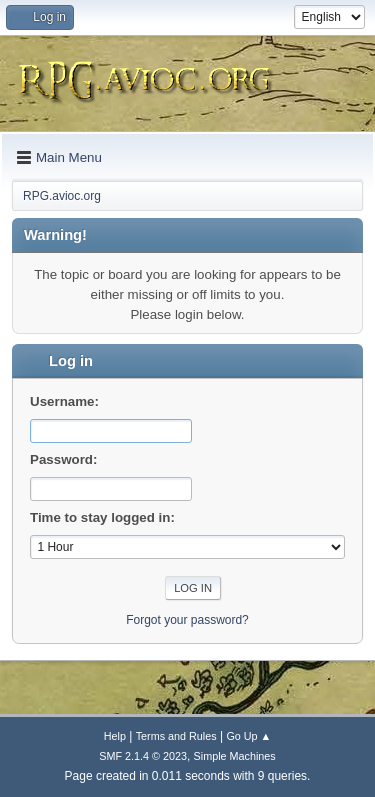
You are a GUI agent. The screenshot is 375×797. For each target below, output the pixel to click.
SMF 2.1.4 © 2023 (143, 756)
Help (115, 736)
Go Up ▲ (248, 736)
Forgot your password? (187, 620)
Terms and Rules (176, 736)
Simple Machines (235, 756)
